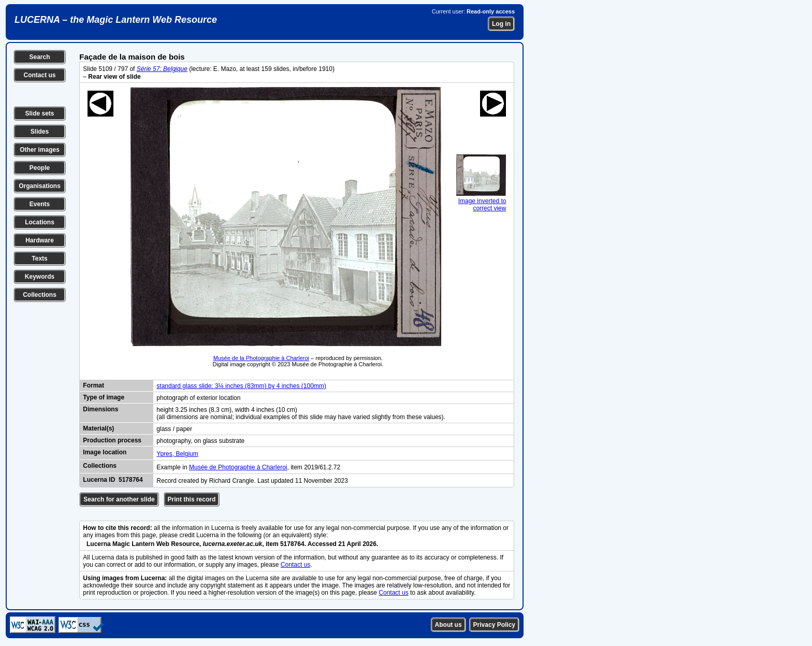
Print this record (192, 499)
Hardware (40, 240)
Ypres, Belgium (177, 454)
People (40, 168)
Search (39, 57)
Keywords (40, 277)
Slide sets (39, 113)
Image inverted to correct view (481, 201)
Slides (40, 132)
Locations (40, 222)
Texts (39, 259)
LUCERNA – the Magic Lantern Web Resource (116, 20)
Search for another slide (119, 499)
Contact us (39, 75)
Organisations (40, 186)
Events (40, 204)
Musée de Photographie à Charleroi (238, 467)
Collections (40, 295)
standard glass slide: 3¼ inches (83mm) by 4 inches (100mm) (241, 386)
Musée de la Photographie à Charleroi (261, 358)
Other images (40, 150)
